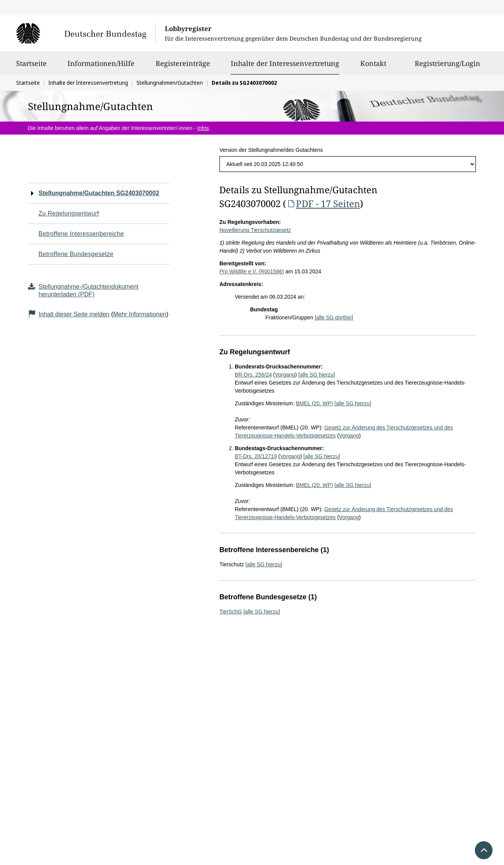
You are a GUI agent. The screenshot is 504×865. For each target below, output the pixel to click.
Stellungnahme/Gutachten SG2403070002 (99, 193)
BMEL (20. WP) (314, 403)
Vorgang (285, 375)
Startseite (31, 67)
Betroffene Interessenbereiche (81, 234)
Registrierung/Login (447, 67)
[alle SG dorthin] (334, 317)
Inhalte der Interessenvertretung (285, 63)
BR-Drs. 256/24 (253, 375)
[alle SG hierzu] (317, 375)
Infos (203, 128)
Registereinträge (183, 67)
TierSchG (231, 612)
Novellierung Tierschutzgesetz (255, 230)
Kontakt (373, 67)
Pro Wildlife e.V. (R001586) (251, 271)
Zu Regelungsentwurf (69, 213)
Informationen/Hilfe (101, 67)
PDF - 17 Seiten (323, 203)
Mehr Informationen (140, 314)
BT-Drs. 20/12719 (256, 456)
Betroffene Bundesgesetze (76, 254)
